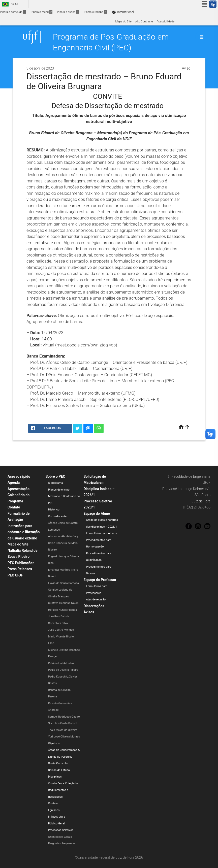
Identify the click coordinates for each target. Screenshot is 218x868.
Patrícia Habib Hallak (61, 663)
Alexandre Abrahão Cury (63, 536)
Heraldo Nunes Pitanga (63, 610)
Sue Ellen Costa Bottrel (62, 723)
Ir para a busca (68, 12)
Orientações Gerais (60, 837)
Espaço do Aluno (97, 513)
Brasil (11, 4)
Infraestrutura (57, 817)
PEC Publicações (21, 563)
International (123, 12)
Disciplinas (55, 777)
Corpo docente (57, 516)
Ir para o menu (42, 12)
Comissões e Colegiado (63, 783)
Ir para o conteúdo (13, 12)
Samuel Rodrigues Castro (64, 717)
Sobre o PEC (55, 476)
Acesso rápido (19, 476)
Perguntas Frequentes (62, 843)
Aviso (186, 68)
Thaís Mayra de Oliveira (63, 730)
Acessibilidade (166, 22)
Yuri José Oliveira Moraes (64, 737)
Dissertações (94, 606)
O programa (56, 483)
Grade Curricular (58, 763)
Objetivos (54, 743)
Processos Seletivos (61, 830)
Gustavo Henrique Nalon (63, 603)
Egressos (54, 810)
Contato (14, 507)
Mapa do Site (123, 22)
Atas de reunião (96, 600)
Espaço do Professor (100, 580)
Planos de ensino (59, 490)
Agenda (14, 483)
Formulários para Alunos (101, 533)
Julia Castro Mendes (61, 630)
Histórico (54, 510)
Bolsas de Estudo (59, 770)
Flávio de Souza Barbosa (64, 583)
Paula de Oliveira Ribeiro (63, 670)
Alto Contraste (144, 22)
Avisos (89, 612)
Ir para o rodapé (95, 12)
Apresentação (19, 489)
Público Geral (56, 824)
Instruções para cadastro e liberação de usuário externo (24, 532)
